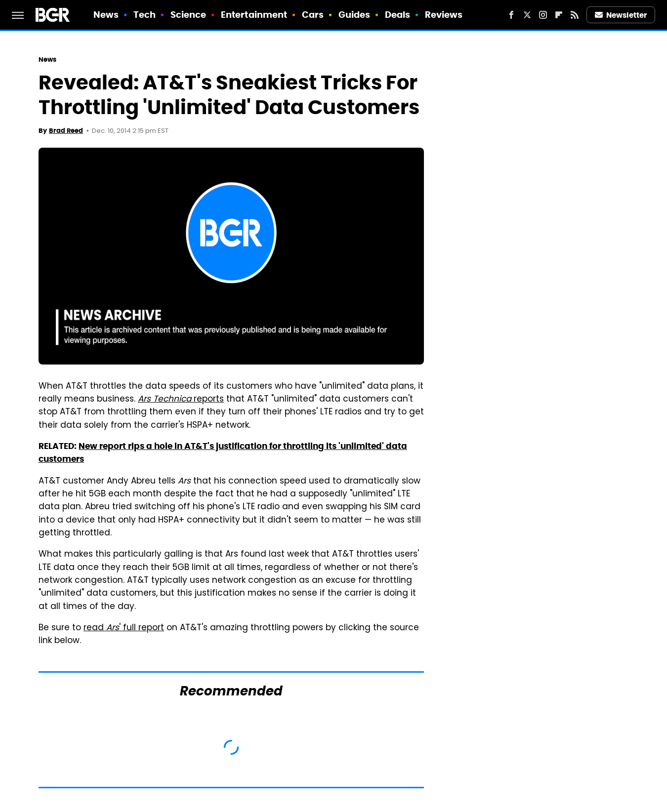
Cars (313, 15)
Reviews (444, 15)
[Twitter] (527, 15)
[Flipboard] (559, 15)
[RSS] (575, 15)
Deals (398, 15)
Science (188, 15)
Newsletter (621, 15)
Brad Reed (66, 131)
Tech (145, 15)
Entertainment (254, 15)
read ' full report (124, 628)
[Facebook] (511, 15)
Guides (354, 15)
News (106, 15)
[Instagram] (543, 15)
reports (181, 400)
